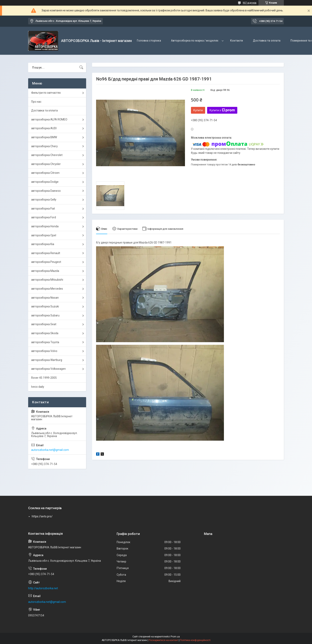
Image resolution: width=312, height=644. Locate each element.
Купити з (222, 110)
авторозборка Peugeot (46, 262)
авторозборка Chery (44, 146)
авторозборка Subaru (45, 315)
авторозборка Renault (46, 253)
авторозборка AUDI (44, 128)
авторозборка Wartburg (47, 360)
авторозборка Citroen (45, 173)
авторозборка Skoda (45, 333)
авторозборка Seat (44, 324)
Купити (198, 110)
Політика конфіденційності (195, 640)
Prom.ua (175, 637)
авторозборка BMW (44, 137)
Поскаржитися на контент (163, 640)
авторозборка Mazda (45, 271)
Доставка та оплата (267, 41)
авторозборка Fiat (43, 209)
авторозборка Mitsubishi (47, 280)
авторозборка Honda (45, 226)
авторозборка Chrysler (46, 164)
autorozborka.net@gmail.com (50, 450)
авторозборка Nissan (45, 298)
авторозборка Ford (44, 217)
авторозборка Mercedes (47, 289)
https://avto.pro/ (42, 516)
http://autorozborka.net (43, 588)
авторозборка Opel (44, 235)
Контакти (236, 41)
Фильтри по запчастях (46, 93)
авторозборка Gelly (44, 200)
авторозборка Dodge (45, 182)
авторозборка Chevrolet (47, 155)
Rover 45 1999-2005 (44, 378)
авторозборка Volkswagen (48, 369)
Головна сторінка (149, 41)
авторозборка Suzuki (45, 306)
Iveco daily (38, 387)
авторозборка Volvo (44, 351)
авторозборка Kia (43, 244)
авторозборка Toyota (45, 342)
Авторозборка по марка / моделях (195, 41)
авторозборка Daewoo (46, 191)
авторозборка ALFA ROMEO (49, 119)
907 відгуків (250, 3)
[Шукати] (81, 68)
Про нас (36, 102)
